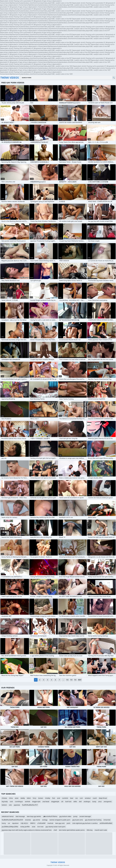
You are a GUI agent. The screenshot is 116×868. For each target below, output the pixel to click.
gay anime (36, 820)
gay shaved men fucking (93, 820)
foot (54, 798)
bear (72, 798)
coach (95, 798)
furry (34, 798)
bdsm (29, 798)
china (11, 798)
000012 (33, 823)
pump (75, 816)
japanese (17, 805)
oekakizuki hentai (8, 816)
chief (55, 830)
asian (17, 798)
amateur (88, 798)
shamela (28, 820)
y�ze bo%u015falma (50, 816)
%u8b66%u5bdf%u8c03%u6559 (12, 820)
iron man (40, 827)
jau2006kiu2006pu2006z (10, 827)
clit (62, 802)
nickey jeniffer (25, 827)
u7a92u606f (41, 823)
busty (94, 802)
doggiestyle (55, 802)
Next (80, 680)
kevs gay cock (60, 823)
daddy (23, 798)
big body (5, 802)
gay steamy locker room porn (55, 827)
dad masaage (20, 816)
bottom (4, 805)
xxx (77, 798)
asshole (27, 802)
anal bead (46, 802)
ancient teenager (85, 816)
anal (59, 798)
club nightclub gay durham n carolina (85, 823)
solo (10, 805)
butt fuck (68, 802)
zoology (45, 820)
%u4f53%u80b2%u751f (30, 805)
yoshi (68, 823)
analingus (87, 802)
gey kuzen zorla (78, 820)
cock (11, 802)
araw (34, 827)
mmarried (107, 820)
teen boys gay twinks (34, 816)
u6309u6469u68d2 (106, 823)
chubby (48, 798)
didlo (75, 802)
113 (71, 680)
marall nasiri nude (101, 830)
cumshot (65, 798)
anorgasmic (108, 802)
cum (81, 798)
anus (100, 802)
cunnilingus (19, 802)
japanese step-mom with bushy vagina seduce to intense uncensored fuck (27, 830)
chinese (4, 798)
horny (4, 823)
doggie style (36, 802)
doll (80, 802)
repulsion (15, 823)
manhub (50, 823)
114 (75, 680)
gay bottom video (65, 816)
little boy (90, 830)
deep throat (103, 798)
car (9, 823)
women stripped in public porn (60, 820)
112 (67, 680)
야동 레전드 (24, 823)
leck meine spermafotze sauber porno (72, 830)
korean (41, 798)
